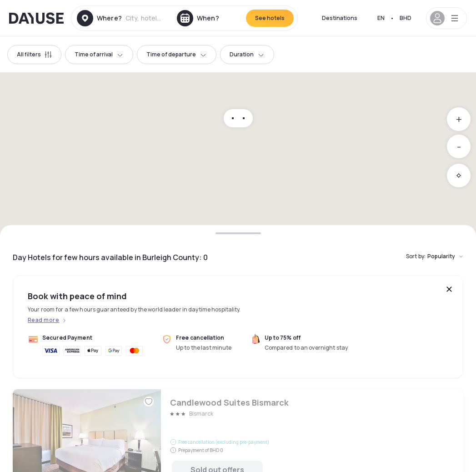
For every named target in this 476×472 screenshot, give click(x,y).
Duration (247, 54)
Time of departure (177, 54)
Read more (43, 320)
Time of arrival (99, 54)
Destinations (340, 18)
